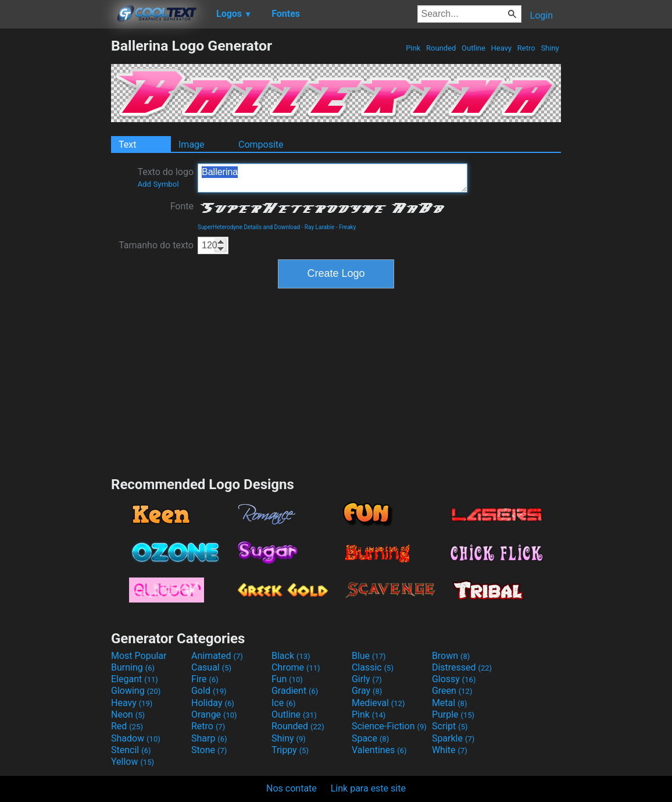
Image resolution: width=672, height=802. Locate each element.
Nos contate (292, 788)
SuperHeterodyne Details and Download (249, 227)
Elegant (135, 679)
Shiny (550, 48)
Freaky (347, 227)
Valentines (379, 750)
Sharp (209, 738)
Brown (451, 656)
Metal (450, 703)
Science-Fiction (389, 726)
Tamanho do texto (156, 245)
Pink (413, 48)
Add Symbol (158, 184)
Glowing (136, 691)
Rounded (441, 48)
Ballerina (333, 178)
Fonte (182, 206)
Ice (283, 703)
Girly (367, 679)
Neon (128, 714)
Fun (287, 679)
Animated (217, 656)
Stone (209, 750)
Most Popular (139, 656)
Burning (133, 667)
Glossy (454, 679)
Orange (214, 714)
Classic (373, 667)
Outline (473, 48)
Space (370, 738)
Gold (209, 691)
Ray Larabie (320, 227)
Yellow (133, 762)
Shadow (136, 738)
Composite (261, 145)
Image (192, 145)
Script (450, 726)
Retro (526, 48)
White (450, 750)
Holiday (213, 703)
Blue (369, 656)
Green (452, 691)
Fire (205, 679)
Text (127, 145)
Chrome (296, 667)
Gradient (295, 691)
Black (291, 656)
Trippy (290, 750)
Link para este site (368, 788)
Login (541, 15)
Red (127, 726)
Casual (211, 667)
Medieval (378, 703)
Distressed (462, 667)
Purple (453, 714)
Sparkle (453, 738)
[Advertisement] (55, 212)
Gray (367, 691)
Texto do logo (165, 177)
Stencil (131, 750)
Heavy (501, 48)
